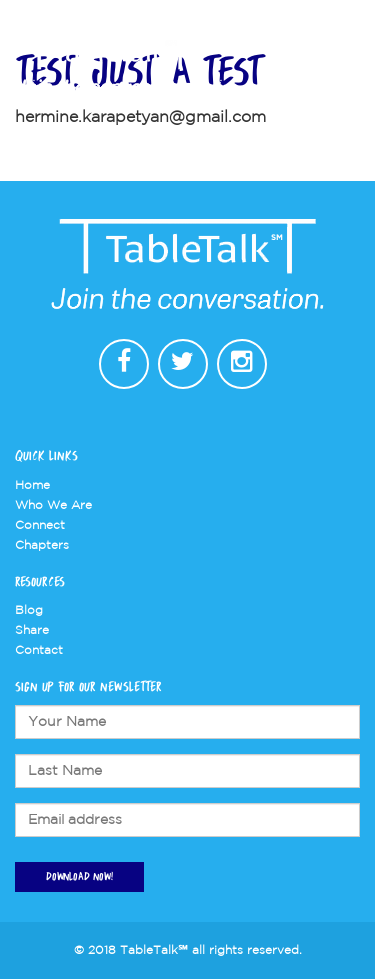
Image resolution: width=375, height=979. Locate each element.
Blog (29, 610)
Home (32, 485)
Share (32, 630)
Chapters (42, 545)
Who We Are (53, 505)
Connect (40, 525)
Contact (39, 650)
